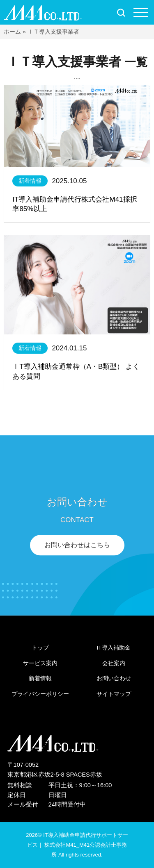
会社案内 (114, 663)
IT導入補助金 (114, 648)
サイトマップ (114, 694)
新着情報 (30, 181)
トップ (40, 648)
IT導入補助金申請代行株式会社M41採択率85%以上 (75, 204)
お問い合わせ (114, 678)
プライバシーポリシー (40, 694)
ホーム (12, 32)
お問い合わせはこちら (77, 545)
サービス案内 (40, 663)
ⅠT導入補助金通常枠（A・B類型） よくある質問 (76, 372)
